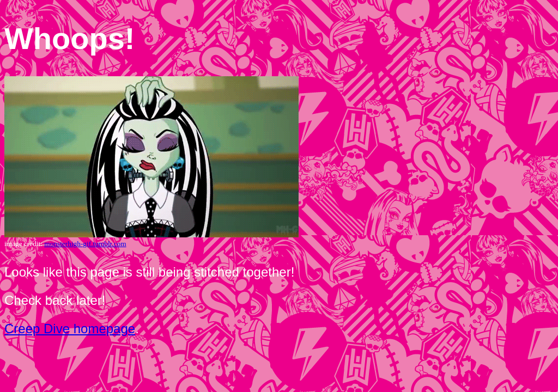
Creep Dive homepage (70, 329)
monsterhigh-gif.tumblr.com (85, 244)
